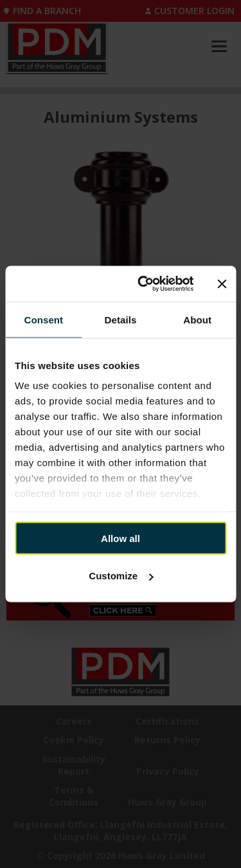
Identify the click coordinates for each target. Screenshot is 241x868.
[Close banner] (222, 284)
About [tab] (197, 319)
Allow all (121, 538)
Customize (121, 576)
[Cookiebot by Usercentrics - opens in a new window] (144, 284)
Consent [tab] (43, 319)
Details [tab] (121, 319)
